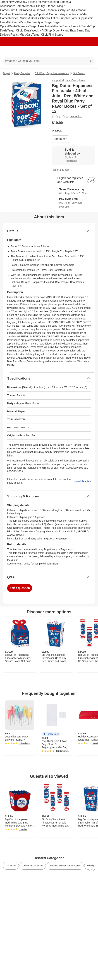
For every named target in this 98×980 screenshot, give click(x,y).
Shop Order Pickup (57, 30)
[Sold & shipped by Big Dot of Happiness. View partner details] (74, 155)
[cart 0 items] (90, 52)
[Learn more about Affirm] (74, 203)
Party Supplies (80, 18)
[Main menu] (8, 52)
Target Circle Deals (19, 30)
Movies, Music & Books (24, 18)
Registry (16, 35)
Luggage (32, 14)
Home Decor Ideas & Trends (72, 26)
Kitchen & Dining (34, 6)
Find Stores (56, 35)
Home (19, 6)
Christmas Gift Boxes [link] (33, 866)
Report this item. (83, 481)
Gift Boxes (79, 73)
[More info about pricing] (92, 123)
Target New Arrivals (12, 2)
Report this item (61, 170)
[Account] (81, 52)
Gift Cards (13, 22)
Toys (64, 14)
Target (6, 73)
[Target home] (49, 52)
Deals (13, 26)
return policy (23, 564)
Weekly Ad (38, 30)
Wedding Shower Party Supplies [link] (65, 866)
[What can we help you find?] (49, 61)
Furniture (15, 10)
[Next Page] (92, 869)
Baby (62, 10)
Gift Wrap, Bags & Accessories (52, 73)
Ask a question (20, 588)
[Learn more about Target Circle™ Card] (74, 191)
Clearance (23, 26)
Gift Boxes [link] (11, 866)
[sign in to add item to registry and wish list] (91, 180)
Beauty (70, 10)
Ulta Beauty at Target (39, 22)
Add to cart (60, 139)
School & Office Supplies (55, 18)
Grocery (26, 10)
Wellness (20, 14)
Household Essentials (45, 10)
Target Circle (40, 35)
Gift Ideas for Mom (37, 2)
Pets (23, 22)
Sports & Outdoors (49, 14)
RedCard (27, 35)
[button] (51, 734)
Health (10, 14)
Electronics (74, 14)
